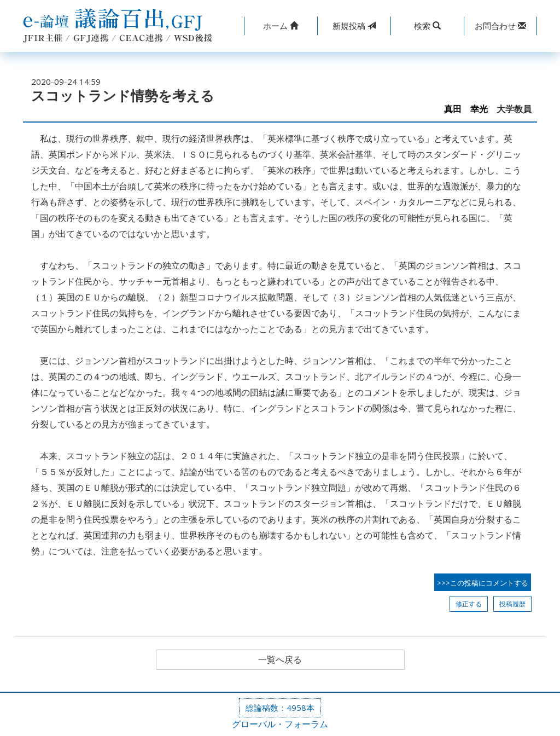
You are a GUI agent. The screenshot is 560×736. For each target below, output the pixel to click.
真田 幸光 (466, 109)
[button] (281, 26)
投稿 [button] (354, 26)
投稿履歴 (512, 604)
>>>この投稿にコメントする (483, 583)
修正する (469, 604)
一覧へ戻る (280, 660)
